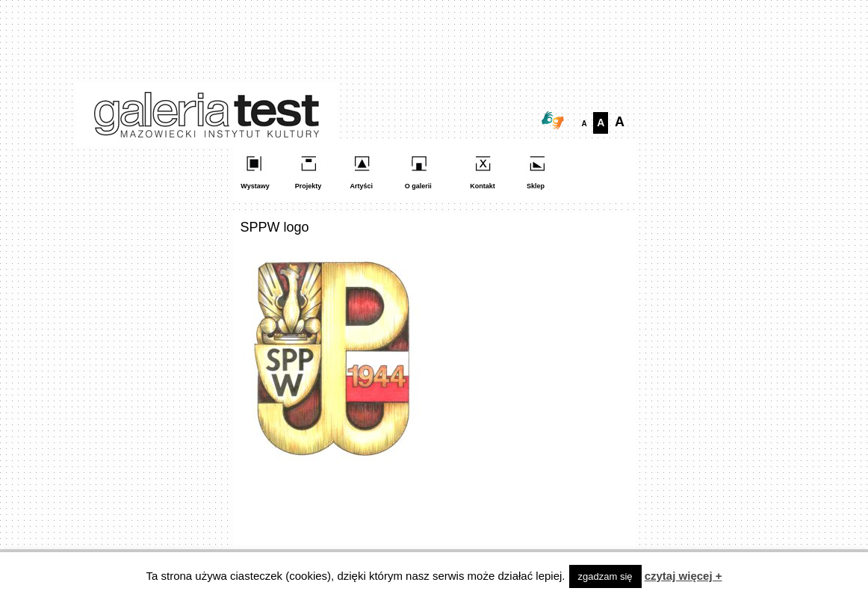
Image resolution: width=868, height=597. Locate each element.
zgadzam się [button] (605, 576)
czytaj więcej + (683, 576)
